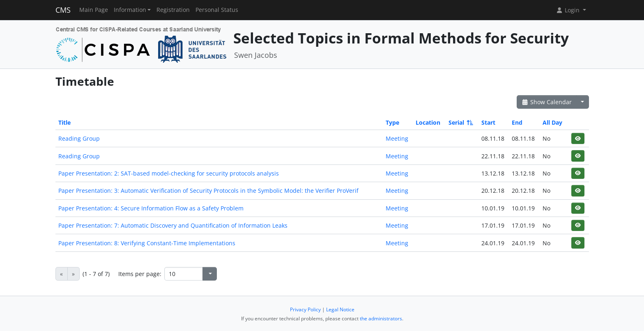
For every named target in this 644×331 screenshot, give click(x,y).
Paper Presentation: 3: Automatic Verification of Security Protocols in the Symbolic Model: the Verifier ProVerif (208, 191)
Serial (460, 122)
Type (392, 122)
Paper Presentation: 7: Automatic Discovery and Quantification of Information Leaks (173, 225)
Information (130, 10)
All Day (552, 122)
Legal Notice (340, 309)
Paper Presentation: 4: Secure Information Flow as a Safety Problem (151, 208)
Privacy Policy (305, 309)
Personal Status (217, 10)
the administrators (381, 318)
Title (64, 122)
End (517, 122)
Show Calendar (547, 102)
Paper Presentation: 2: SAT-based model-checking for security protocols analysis (169, 173)
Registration (173, 10)
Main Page (94, 10)
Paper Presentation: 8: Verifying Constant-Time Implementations (147, 243)
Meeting (397, 138)
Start (488, 122)
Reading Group (79, 138)
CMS (63, 10)
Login (568, 10)
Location (428, 122)
